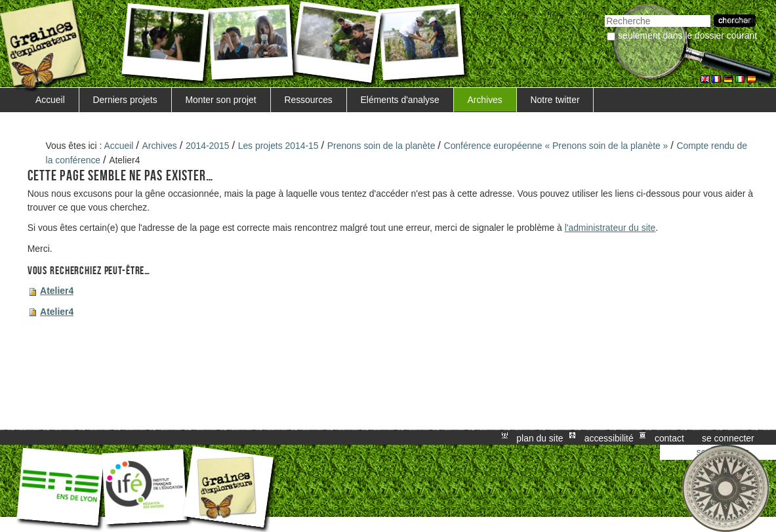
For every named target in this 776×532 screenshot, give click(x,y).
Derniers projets (125, 100)
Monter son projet (220, 100)
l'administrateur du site (610, 228)
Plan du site (540, 438)
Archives (484, 100)
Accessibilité (609, 438)
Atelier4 (57, 291)
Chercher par (604, 13)
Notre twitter (555, 100)
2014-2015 (208, 146)
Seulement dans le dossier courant (687, 35)
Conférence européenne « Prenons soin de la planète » (556, 146)
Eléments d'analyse (400, 100)
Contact (669, 438)
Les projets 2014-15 (278, 146)
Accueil (50, 100)
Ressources (308, 100)
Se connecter (728, 438)
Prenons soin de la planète (381, 146)
